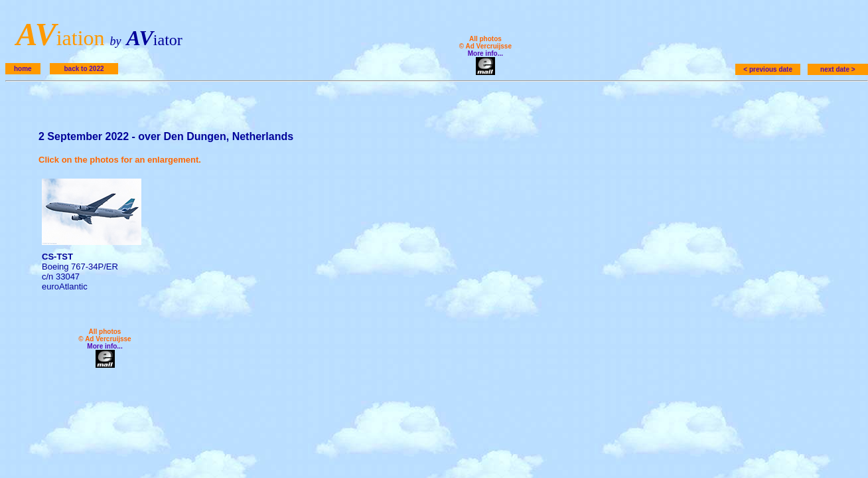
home (23, 69)
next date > (838, 69)
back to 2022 (84, 69)
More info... (485, 53)
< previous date (768, 69)
